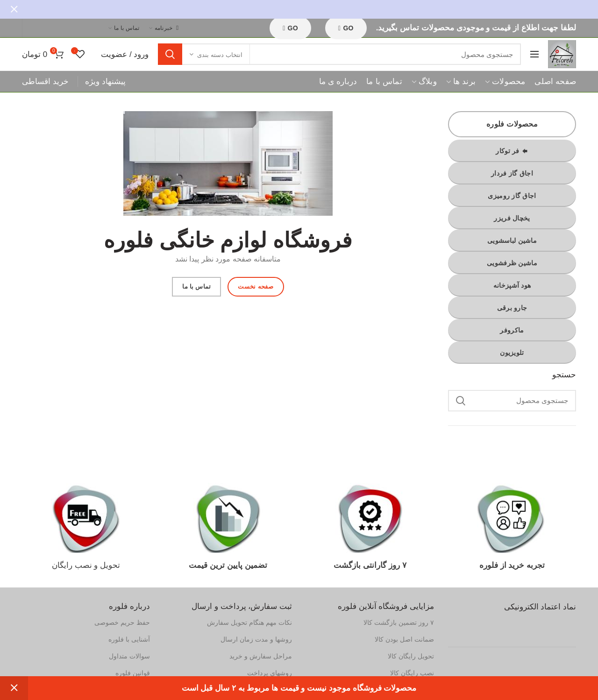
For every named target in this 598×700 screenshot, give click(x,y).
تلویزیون (512, 353)
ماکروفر (512, 330)
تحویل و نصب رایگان (86, 565)
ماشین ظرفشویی (512, 263)
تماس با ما (196, 286)
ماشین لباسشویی (512, 240)
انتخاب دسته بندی (220, 55)
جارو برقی (512, 308)
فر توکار (512, 151)
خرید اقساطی (45, 81)
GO (290, 28)
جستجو (170, 54)
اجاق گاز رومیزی (512, 196)
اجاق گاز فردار (512, 173)
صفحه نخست (256, 286)
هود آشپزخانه (512, 285)
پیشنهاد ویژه (105, 81)
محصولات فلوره (512, 124)
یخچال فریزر (512, 218)
